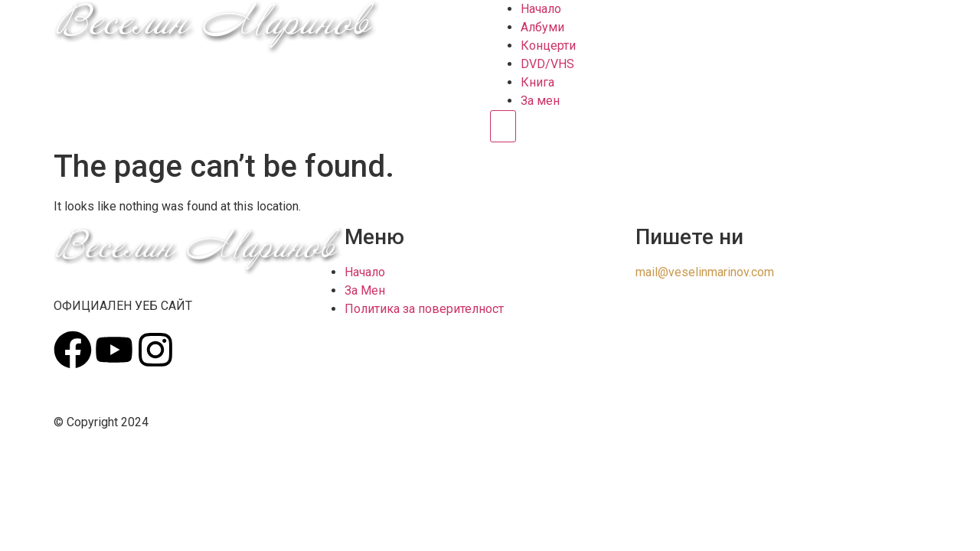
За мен (540, 101)
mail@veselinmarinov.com (705, 272)
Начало (541, 9)
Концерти (548, 46)
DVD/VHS (547, 64)
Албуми (542, 27)
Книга (537, 82)
